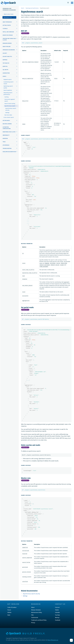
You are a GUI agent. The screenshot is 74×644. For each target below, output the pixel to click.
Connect (57, 607)
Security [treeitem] (5, 53)
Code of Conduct (12, 607)
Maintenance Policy (37, 612)
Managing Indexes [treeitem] (7, 43)
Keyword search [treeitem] (8, 79)
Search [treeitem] (4, 76)
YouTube (57, 615)
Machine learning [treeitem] (7, 124)
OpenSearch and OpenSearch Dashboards (9, 9)
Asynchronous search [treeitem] (10, 106)
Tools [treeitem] (4, 142)
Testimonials (35, 618)
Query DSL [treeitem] (5, 66)
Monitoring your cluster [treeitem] (9, 132)
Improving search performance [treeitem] (8, 94)
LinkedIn (57, 612)
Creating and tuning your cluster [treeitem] (9, 39)
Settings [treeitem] (7, 113)
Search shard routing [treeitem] (10, 103)
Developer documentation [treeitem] (9, 152)
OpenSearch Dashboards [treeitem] (9, 50)
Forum (9, 610)
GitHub (9, 612)
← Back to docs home (8, 14)
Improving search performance (32, 8)
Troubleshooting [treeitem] (7, 148)
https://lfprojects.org (53, 640)
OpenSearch (9, 3)
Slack (9, 615)
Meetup (57, 618)
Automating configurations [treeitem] (7, 128)
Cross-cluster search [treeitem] (9, 117)
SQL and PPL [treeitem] (6, 70)
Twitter (57, 610)
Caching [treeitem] (6, 97)
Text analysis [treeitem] (6, 63)
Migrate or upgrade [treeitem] (8, 35)
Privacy (33, 623)
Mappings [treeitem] (5, 60)
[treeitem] (17, 22)
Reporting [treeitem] (5, 138)
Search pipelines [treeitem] (8, 90)
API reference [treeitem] (6, 145)
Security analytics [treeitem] (7, 56)
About (33, 607)
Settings (25, 596)
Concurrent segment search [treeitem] (10, 100)
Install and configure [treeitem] (8, 32)
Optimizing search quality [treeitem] (8, 87)
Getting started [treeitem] (7, 25)
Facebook (58, 620)
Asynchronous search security (31, 594)
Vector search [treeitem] (6, 120)
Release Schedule (36, 610)
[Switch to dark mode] (68, 3)
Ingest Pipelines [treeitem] (7, 47)
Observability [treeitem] (6, 135)
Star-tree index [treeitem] (8, 115)
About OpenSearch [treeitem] (7, 22)
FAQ (32, 615)
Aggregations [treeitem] (6, 73)
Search (23, 8)
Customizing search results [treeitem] (8, 83)
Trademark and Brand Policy (39, 620)
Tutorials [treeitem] (5, 29)
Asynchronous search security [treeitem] (11, 109)
